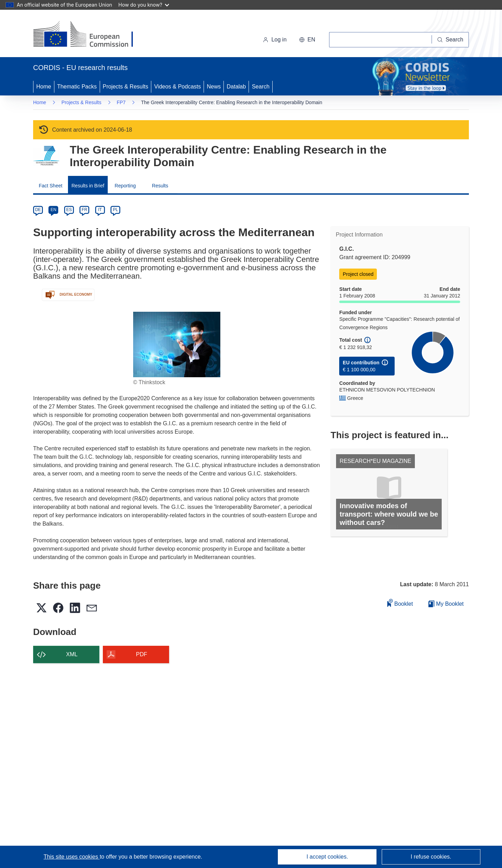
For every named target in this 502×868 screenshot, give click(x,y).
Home (44, 87)
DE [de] (38, 210)
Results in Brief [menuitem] (88, 186)
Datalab (236, 87)
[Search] (450, 40)
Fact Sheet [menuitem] (51, 186)
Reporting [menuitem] (125, 186)
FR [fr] (84, 210)
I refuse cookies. (431, 857)
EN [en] (54, 210)
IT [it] (100, 210)
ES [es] (69, 210)
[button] (307, 40)
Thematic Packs (77, 87)
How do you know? (144, 5)
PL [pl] (116, 210)
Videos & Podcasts (177, 87)
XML (72, 654)
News (214, 87)
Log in (275, 40)
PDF (142, 654)
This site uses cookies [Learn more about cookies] (72, 857)
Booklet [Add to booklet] (400, 603)
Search (261, 87)
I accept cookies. (327, 857)
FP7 (121, 102)
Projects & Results (126, 87)
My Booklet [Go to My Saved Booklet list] (446, 604)
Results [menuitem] (160, 186)
